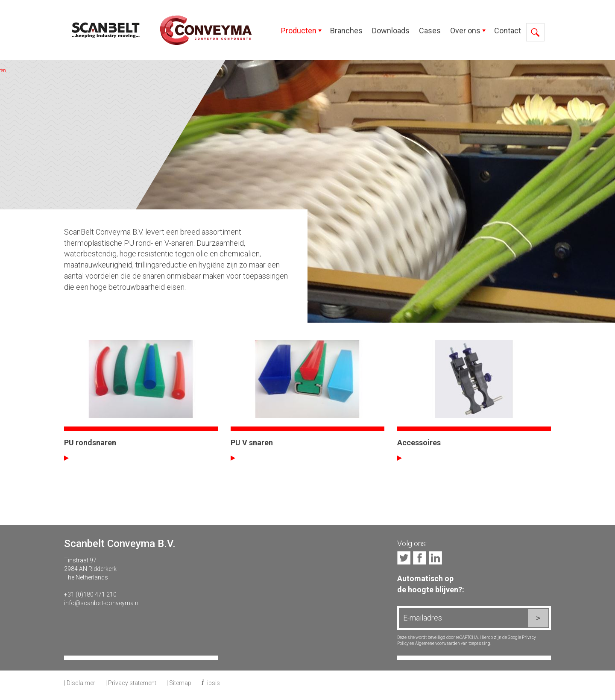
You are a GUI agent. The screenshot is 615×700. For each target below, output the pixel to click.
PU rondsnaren (90, 443)
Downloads (391, 31)
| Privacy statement (131, 683)
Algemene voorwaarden (438, 643)
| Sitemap (179, 683)
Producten (299, 31)
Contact (508, 31)
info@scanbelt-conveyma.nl (102, 603)
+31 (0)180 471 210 (90, 594)
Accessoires (419, 443)
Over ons (465, 31)
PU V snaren (252, 443)
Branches (346, 31)
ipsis (214, 683)
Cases (430, 31)
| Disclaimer (80, 683)
